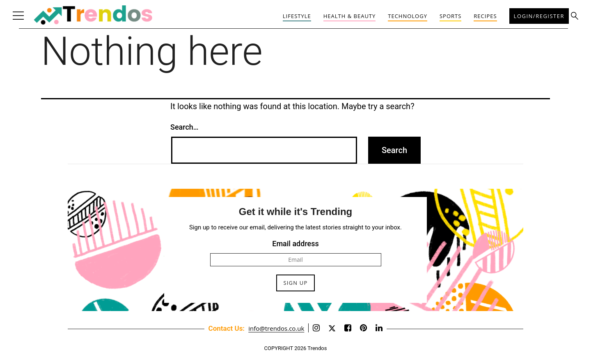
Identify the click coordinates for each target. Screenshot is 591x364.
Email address (295, 244)
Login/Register (539, 16)
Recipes (485, 16)
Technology (408, 16)
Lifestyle (297, 16)
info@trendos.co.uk (276, 328)
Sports (450, 16)
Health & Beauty (350, 16)
